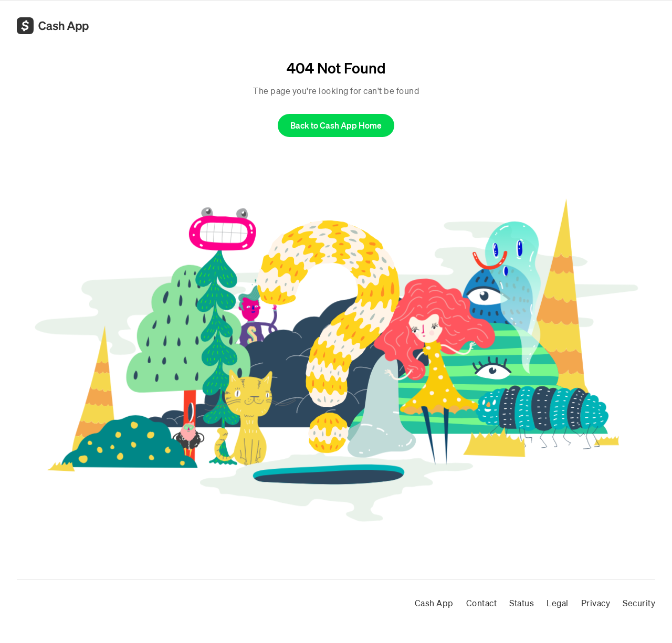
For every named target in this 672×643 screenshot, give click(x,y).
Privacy (596, 603)
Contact (482, 603)
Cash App (434, 603)
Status (522, 603)
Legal (558, 603)
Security (639, 603)
